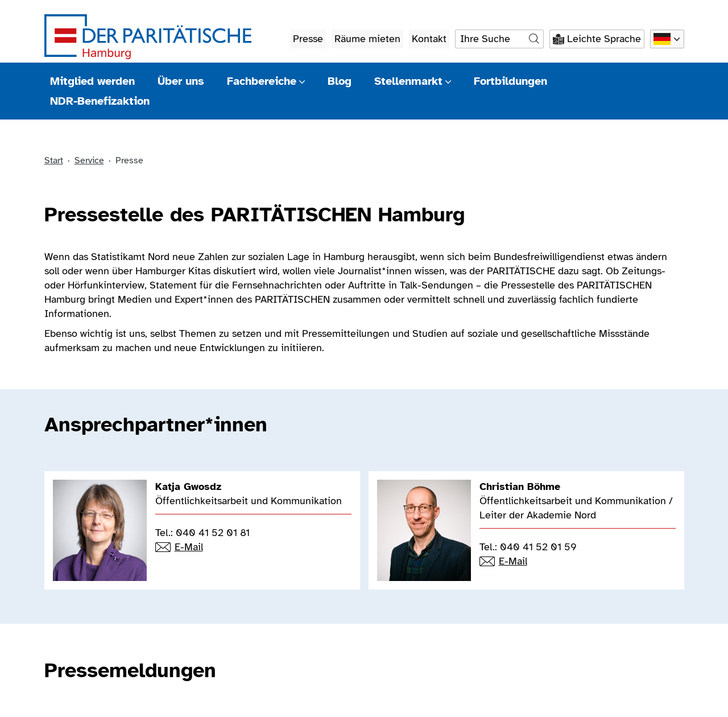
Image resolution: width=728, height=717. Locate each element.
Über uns (181, 81)
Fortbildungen (510, 81)
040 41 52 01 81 (213, 533)
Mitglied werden (92, 81)
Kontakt (429, 39)
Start (54, 160)
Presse (308, 39)
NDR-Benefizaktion (100, 101)
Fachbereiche (266, 81)
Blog (340, 81)
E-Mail (513, 561)
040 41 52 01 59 (538, 547)
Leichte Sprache (604, 39)
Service (89, 160)
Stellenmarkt (413, 81)
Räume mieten (367, 39)
